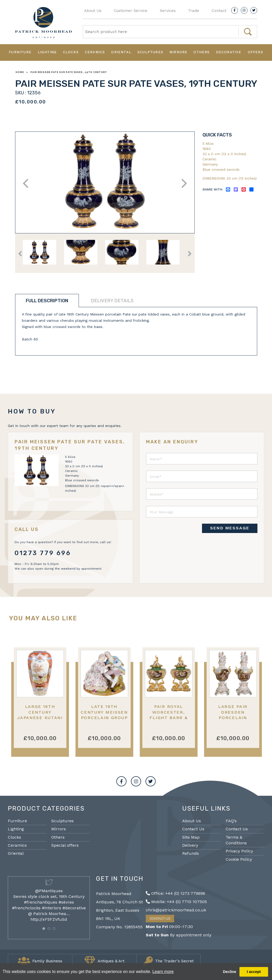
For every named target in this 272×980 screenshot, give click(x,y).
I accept (254, 972)
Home (20, 72)
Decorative (229, 52)
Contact (219, 11)
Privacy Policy (239, 851)
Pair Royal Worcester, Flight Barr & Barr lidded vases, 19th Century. (168, 720)
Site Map (191, 837)
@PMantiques (49, 891)
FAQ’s (231, 821)
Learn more (163, 972)
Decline (229, 972)
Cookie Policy (239, 859)
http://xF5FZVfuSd (49, 919)
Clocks (71, 52)
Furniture (20, 52)
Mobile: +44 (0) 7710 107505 (176, 902)
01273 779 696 (43, 553)
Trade (194, 11)
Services (168, 11)
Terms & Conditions (236, 840)
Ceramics (95, 52)
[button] (44, 929)
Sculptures (150, 52)
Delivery (190, 845)
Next (182, 183)
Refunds (191, 853)
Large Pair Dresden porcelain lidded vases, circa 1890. (233, 718)
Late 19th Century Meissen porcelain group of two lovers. (104, 715)
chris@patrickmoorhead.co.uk (176, 910)
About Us (93, 11)
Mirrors (178, 52)
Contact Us (193, 829)
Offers (255, 52)
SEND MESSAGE (230, 528)
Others (201, 52)
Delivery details (112, 301)
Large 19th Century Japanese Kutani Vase (40, 715)
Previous (27, 183)
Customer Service (131, 11)
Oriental (121, 52)
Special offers (65, 845)
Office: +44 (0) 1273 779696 (175, 893)
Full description (47, 301)
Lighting (47, 52)
